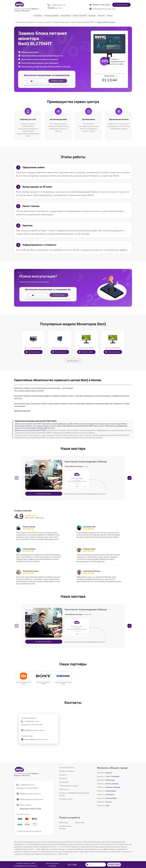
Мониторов (64, 822)
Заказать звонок (121, 5)
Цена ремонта (66, 16)
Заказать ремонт (33, 352)
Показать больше (73, 361)
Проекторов (80, 822)
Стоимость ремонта (67, 767)
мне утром (55, 8)
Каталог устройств (52, 16)
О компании (38, 16)
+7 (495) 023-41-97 (58, 5)
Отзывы (110, 16)
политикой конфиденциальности (61, 85)
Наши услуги (64, 789)
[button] (129, 478)
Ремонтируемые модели (69, 786)
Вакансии (92, 16)
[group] (24, 678)
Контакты (101, 16)
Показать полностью (22, 411)
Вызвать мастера (43, 494)
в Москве (35, 9)
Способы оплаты (66, 799)
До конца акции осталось (52, 865)
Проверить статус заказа (100, 5)
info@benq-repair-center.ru (33, 730)
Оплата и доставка (80, 16)
